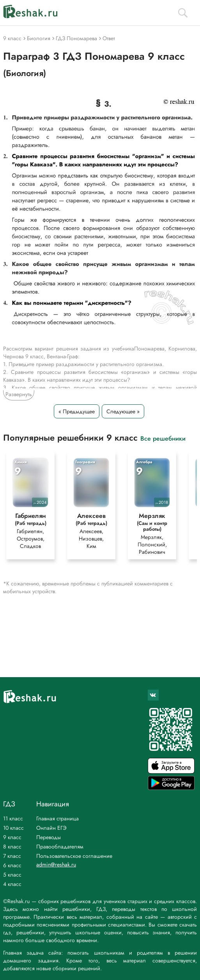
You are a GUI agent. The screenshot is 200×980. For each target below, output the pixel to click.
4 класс (12, 884)
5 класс (12, 875)
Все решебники (163, 438)
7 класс (12, 856)
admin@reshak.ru (56, 864)
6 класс (12, 865)
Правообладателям (60, 847)
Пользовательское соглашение (74, 856)
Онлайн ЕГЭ (51, 828)
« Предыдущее (77, 411)
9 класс (12, 837)
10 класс (13, 828)
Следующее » (123, 411)
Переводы (49, 837)
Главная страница (58, 818)
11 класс (13, 818)
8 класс (12, 847)
